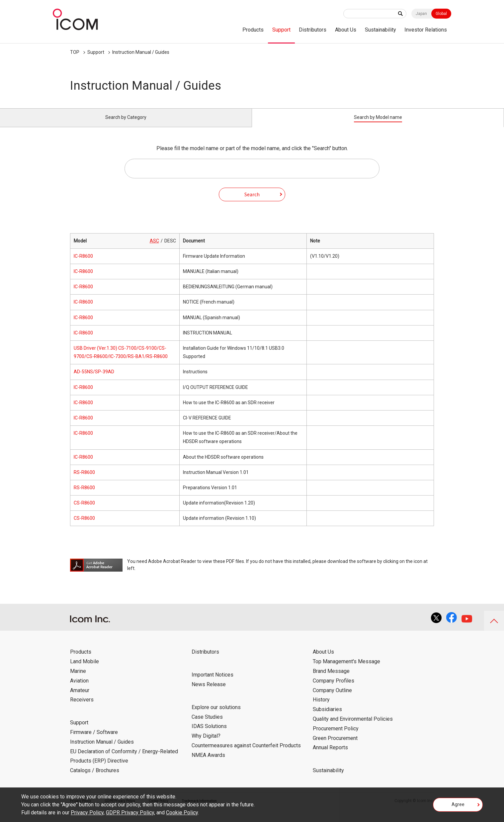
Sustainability (380, 30)
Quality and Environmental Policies (353, 727)
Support (281, 30)
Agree (458, 807)
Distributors (313, 30)
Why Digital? (206, 743)
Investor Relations (426, 30)
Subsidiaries (327, 717)
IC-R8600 (83, 264)
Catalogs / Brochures (95, 778)
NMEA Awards (208, 763)
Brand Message (331, 679)
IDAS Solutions (209, 734)
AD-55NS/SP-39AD (94, 379)
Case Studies (207, 724)
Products (253, 30)
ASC (154, 248)
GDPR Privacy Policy (130, 813)
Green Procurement (335, 745)
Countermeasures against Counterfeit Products (246, 753)
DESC (170, 248)
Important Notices (212, 682)
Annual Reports (330, 755)
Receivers (82, 707)
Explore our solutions (216, 715)
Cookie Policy (182, 813)
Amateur (80, 698)
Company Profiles (334, 688)
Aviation (79, 688)
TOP (75, 52)
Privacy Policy (87, 813)
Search (252, 202)
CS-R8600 (84, 510)
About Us (346, 30)
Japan (421, 14)
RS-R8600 (84, 480)
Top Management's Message (346, 669)
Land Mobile (84, 669)
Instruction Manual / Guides (141, 52)
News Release (209, 692)
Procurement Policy (336, 736)
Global (441, 14)
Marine (78, 679)
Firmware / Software (94, 740)
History (321, 707)
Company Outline (332, 698)
